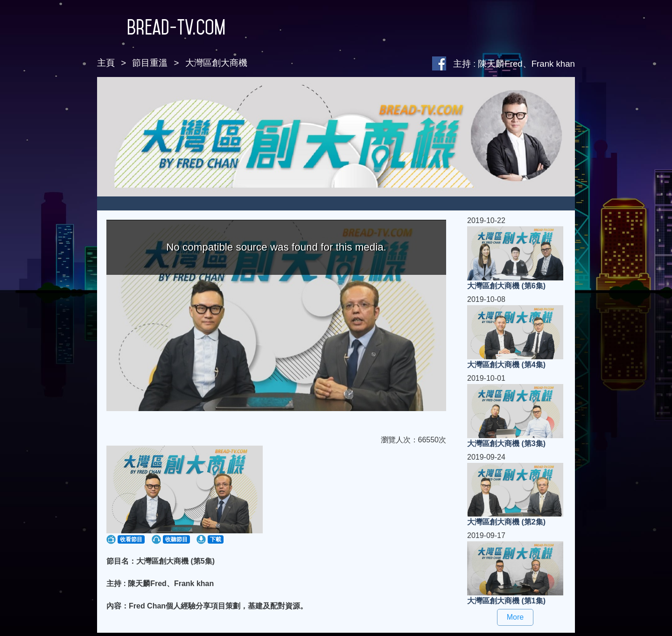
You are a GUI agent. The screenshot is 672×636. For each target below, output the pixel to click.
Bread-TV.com (161, 27)
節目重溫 (150, 63)
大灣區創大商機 (216, 63)
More (515, 617)
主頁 (106, 63)
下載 (216, 539)
